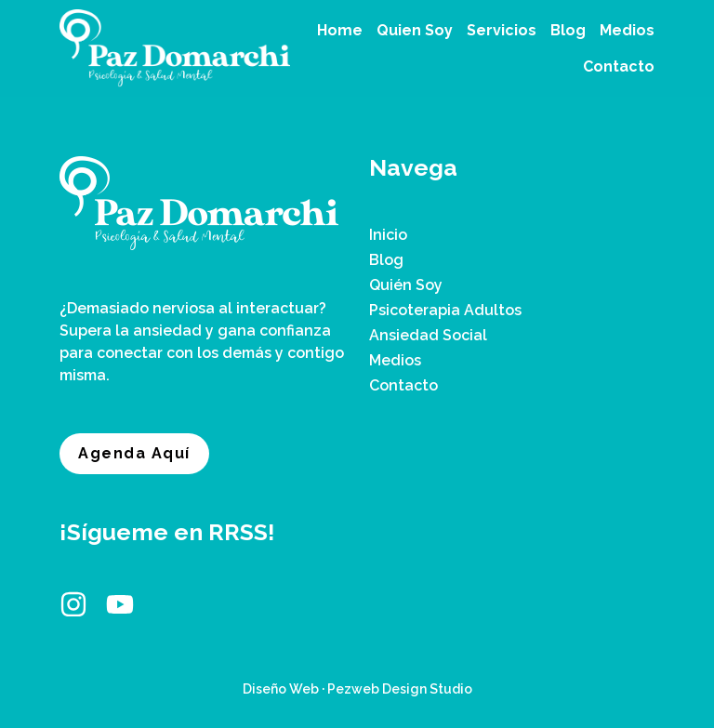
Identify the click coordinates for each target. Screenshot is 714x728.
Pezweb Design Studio (400, 689)
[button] (502, 31)
